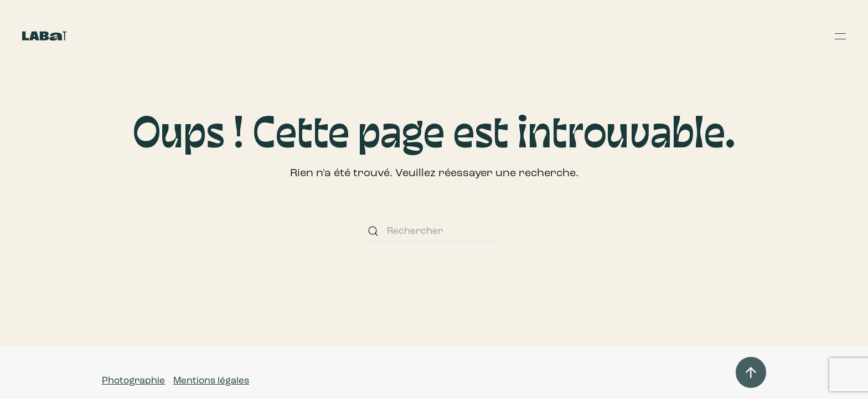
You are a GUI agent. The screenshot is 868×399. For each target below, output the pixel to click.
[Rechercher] (434, 231)
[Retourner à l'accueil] (44, 36)
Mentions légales (211, 380)
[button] (840, 36)
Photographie (133, 380)
